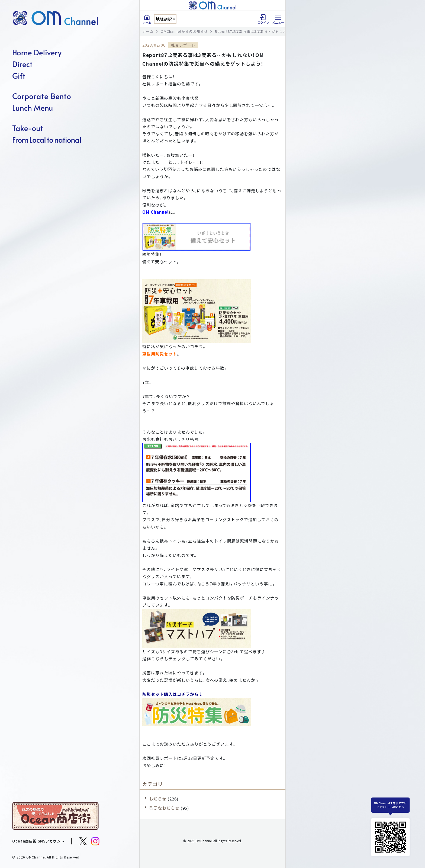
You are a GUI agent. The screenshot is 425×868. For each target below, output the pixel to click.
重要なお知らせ (164, 808)
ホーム (148, 31)
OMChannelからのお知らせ (184, 31)
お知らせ (158, 799)
